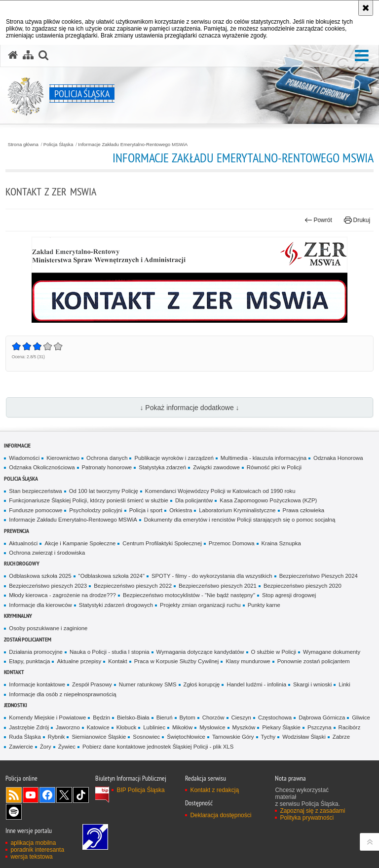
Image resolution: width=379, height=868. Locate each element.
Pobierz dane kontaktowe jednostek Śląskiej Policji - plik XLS (158, 747)
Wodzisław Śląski (304, 737)
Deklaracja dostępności (221, 815)
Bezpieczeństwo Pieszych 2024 (319, 576)
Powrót (318, 220)
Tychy (268, 737)
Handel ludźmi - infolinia (256, 684)
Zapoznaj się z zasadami (312, 811)
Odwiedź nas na (31, 795)
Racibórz (350, 727)
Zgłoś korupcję (202, 684)
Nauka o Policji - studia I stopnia (110, 652)
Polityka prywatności (307, 818)
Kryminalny (18, 616)
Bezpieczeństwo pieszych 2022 (133, 586)
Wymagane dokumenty (332, 652)
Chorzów (213, 717)
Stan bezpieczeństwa (35, 491)
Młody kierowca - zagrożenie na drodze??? (62, 595)
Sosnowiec (146, 737)
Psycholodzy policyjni (95, 510)
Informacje (17, 445)
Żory (46, 747)
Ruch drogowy (22, 563)
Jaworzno (68, 727)
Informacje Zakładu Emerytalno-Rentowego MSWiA (133, 145)
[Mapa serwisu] (28, 55)
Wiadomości (24, 458)
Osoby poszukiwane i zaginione (48, 628)
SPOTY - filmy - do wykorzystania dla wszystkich (212, 576)
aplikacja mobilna (33, 843)
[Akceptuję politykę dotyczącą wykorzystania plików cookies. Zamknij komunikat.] (366, 8)
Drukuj (357, 220)
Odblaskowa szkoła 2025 (40, 576)
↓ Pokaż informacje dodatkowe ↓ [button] (189, 408)
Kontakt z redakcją (214, 790)
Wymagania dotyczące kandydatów (200, 652)
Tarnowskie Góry (233, 737)
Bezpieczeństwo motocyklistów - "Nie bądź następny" (189, 595)
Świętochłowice (186, 737)
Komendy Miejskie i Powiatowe (47, 717)
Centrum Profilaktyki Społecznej (162, 543)
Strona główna (23, 145)
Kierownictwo (63, 458)
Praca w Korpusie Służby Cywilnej (177, 661)
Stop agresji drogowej (289, 595)
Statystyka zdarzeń (162, 467)
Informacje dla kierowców (40, 605)
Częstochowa (275, 717)
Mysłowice (212, 727)
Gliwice (361, 717)
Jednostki (16, 705)
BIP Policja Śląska (140, 790)
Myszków (244, 727)
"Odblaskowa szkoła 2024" (112, 576)
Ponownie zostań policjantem (314, 661)
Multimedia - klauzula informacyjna (264, 458)
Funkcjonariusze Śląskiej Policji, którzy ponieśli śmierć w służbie (89, 500)
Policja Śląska (58, 145)
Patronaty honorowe (107, 467)
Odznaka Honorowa (338, 458)
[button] (362, 56)
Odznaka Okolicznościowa (42, 467)
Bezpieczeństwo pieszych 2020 (303, 586)
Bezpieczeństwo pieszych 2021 (218, 586)
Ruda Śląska (25, 737)
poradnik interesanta (37, 850)
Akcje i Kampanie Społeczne (80, 543)
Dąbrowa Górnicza (322, 717)
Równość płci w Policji (274, 467)
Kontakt (118, 661)
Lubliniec (154, 727)
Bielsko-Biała (133, 717)
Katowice (98, 727)
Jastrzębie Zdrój (29, 727)
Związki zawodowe (216, 467)
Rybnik (57, 737)
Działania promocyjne (36, 652)
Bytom (188, 717)
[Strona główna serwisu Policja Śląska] (13, 55)
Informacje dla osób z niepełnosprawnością (62, 694)
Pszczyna (320, 727)
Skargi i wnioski (312, 684)
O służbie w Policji (274, 652)
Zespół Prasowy (92, 684)
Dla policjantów (194, 500)
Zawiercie (21, 747)
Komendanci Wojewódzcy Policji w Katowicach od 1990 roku (220, 491)
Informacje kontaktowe (37, 684)
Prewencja (17, 531)
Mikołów (182, 727)
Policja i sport (146, 510)
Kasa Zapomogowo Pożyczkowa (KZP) (268, 500)
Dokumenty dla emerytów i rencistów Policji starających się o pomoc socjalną (240, 520)
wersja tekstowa (31, 857)
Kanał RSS (14, 795)
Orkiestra (181, 510)
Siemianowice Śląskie (99, 737)
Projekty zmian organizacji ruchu (200, 605)
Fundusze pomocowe (36, 510)
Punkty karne (264, 605)
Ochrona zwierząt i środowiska (47, 553)
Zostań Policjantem (28, 639)
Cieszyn (241, 717)
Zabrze (341, 737)
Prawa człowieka (304, 510)
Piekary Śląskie (281, 727)
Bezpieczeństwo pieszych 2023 (48, 586)
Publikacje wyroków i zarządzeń (174, 458)
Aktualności (23, 543)
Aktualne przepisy (79, 661)
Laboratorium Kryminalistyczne (237, 510)
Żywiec (67, 747)
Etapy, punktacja (29, 661)
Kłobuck (126, 727)
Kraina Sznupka (281, 543)
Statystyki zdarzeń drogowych (116, 605)
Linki (344, 684)
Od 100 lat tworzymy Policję (104, 491)
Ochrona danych (107, 458)
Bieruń (165, 717)
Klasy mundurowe (248, 661)
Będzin (101, 717)
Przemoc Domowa (232, 543)
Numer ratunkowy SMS (148, 684)
